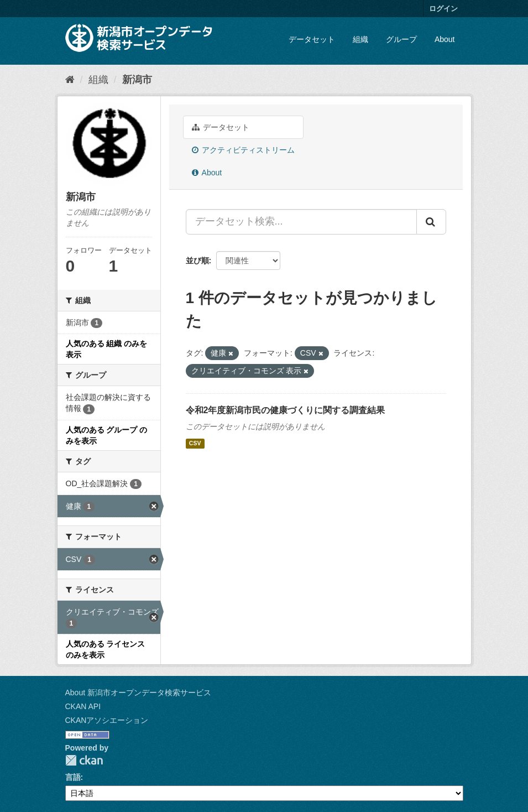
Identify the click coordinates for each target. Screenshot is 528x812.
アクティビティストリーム (244, 150)
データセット (312, 39)
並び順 (197, 261)
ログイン (443, 9)
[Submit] (431, 222)
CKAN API (83, 706)
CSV (195, 444)
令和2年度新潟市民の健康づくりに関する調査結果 (286, 410)
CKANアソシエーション (107, 720)
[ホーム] (70, 80)
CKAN (84, 760)
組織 (360, 39)
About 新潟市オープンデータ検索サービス (138, 693)
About (445, 39)
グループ (401, 39)
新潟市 (137, 80)
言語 (73, 777)
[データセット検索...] (301, 222)
